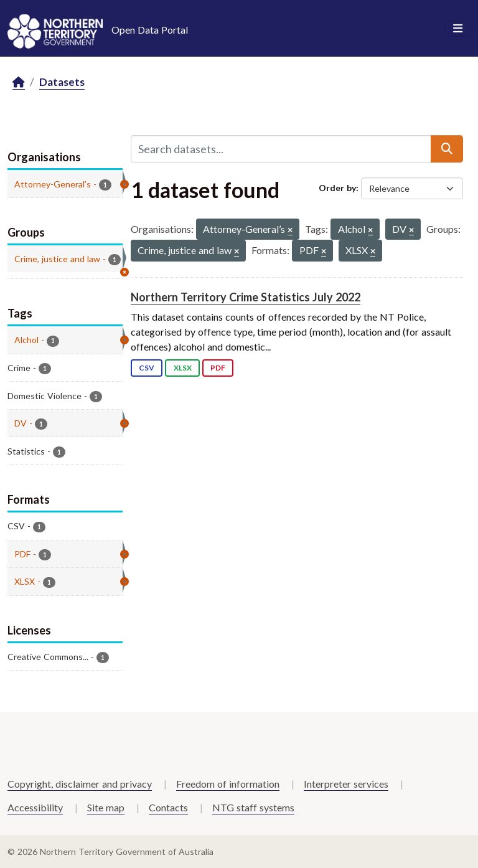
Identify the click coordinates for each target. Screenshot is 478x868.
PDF (218, 368)
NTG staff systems (253, 807)
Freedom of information (228, 784)
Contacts (168, 807)
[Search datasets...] (281, 149)
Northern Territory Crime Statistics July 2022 (246, 297)
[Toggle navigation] (458, 29)
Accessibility (35, 807)
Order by (337, 188)
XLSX (183, 368)
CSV (147, 368)
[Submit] (447, 149)
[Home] (19, 83)
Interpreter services (346, 784)
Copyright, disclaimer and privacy (80, 784)
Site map (106, 807)
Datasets (62, 82)
